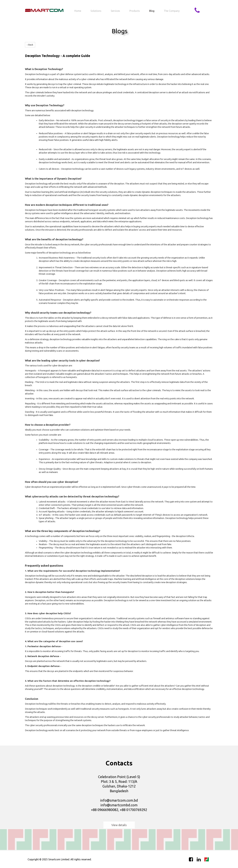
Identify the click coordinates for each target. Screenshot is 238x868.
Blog (152, 11)
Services (115, 11)
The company (172, 11)
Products (135, 11)
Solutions (96, 11)
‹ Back (30, 45)
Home (78, 11)
